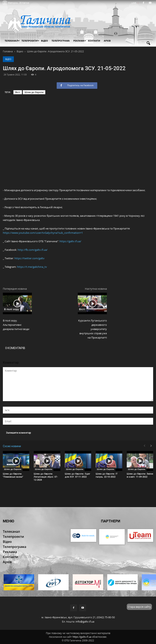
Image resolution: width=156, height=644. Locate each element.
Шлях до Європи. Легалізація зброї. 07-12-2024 (46, 477)
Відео (8, 59)
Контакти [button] (94, 41)
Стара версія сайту (139, 607)
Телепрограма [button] (61, 41)
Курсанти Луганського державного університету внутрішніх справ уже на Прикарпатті (93, 329)
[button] (148, 43)
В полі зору (11, 309)
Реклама (80, 41)
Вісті (18, 92)
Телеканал (12, 41)
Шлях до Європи (34, 92)
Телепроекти (30, 41)
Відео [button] (44, 41)
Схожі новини (12, 446)
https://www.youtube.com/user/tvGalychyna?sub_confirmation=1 (43, 233)
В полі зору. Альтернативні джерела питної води (16, 325)
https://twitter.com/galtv (29, 258)
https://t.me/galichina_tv (32, 267)
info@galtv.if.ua (85, 621)
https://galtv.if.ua (82, 637)
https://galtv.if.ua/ (70, 241)
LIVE (135, 3)
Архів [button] (107, 41)
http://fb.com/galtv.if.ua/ (33, 250)
